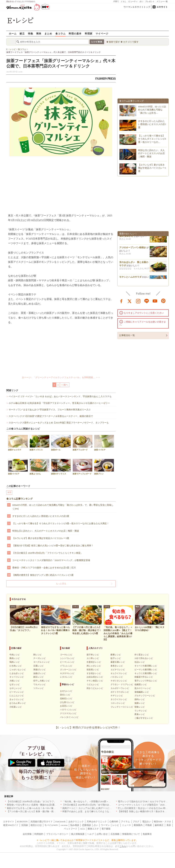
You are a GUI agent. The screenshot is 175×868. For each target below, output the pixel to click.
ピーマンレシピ (17, 692)
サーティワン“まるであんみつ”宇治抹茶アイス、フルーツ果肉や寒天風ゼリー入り (50, 410)
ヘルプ (90, 834)
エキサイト (162, 7)
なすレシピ (15, 684)
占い (142, 1)
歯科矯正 (159, 825)
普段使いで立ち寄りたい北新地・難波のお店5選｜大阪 (34, 805)
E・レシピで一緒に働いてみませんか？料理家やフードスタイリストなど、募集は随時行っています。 (88, 840)
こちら (123, 846)
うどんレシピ (93, 684)
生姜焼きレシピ (94, 662)
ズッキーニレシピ (68, 670)
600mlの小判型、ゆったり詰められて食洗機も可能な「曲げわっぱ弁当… (152, 110)
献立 (22, 33)
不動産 (149, 825)
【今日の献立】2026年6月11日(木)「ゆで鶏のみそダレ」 (90, 805)
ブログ (136, 822)
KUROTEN (22, 822)
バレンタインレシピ (69, 717)
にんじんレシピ (17, 696)
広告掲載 (115, 834)
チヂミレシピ (117, 696)
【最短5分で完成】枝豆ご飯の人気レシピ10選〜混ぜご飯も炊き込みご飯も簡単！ (53, 546)
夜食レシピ (140, 714)
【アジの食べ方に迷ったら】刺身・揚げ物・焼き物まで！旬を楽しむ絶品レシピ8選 (49, 811)
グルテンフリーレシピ (145, 696)
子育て (116, 1)
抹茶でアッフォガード (83, 467)
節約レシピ (140, 699)
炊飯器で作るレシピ (144, 677)
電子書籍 (106, 829)
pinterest (163, 301)
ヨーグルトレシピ (42, 662)
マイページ (102, 33)
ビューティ (133, 1)
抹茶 (9, 492)
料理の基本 (75, 33)
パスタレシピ (117, 677)
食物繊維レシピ (142, 692)
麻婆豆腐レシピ (118, 662)
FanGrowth (60, 822)
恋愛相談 (86, 825)
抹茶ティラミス (39, 443)
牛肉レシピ (15, 655)
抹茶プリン (104, 467)
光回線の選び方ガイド (42, 822)
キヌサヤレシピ (67, 673)
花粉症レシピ (66, 699)
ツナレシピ (38, 688)
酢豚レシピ (116, 655)
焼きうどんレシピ (95, 688)
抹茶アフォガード (83, 443)
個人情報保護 (78, 834)
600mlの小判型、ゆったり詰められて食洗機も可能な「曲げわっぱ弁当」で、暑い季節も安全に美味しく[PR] (63, 507)
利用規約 (39, 834)
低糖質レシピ (141, 684)
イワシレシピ (66, 666)
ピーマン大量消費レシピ (146, 670)
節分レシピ (65, 695)
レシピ (116, 825)
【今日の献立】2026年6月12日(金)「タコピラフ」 (31, 801)
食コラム (60, 33)
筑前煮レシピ (93, 670)
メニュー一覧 (162, 1)
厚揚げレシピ (39, 670)
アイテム (125, 822)
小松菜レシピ (16, 707)
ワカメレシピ (39, 684)
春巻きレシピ (117, 666)
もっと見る (61, 584)
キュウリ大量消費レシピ (146, 673)
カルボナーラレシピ (120, 688)
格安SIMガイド (11, 825)
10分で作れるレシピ (144, 658)
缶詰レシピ (140, 662)
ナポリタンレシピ (119, 681)
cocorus (64, 825)
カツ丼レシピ (93, 658)
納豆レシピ (38, 677)
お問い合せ (102, 834)
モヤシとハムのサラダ (130, 278)
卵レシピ (37, 655)
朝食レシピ (140, 707)
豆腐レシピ (38, 666)
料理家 (89, 33)
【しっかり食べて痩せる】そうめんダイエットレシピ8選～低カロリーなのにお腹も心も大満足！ (61, 523)
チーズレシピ (39, 658)
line (147, 301)
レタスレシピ (66, 677)
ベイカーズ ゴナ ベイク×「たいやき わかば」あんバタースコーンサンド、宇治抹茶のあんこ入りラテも (60, 396)
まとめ (48, 33)
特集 (31, 33)
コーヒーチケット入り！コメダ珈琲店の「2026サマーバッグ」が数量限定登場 (51, 560)
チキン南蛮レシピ (95, 681)
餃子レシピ (116, 658)
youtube (155, 301)
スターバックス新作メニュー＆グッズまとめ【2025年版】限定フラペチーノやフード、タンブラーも (59, 423)
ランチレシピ (141, 711)
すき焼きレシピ (94, 673)
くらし (124, 1)
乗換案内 (138, 825)
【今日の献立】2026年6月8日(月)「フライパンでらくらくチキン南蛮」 (48, 553)
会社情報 (27, 834)
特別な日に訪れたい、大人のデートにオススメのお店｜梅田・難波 (46, 531)
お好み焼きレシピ (95, 677)
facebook (121, 301)
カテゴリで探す (131, 42)
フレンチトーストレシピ (122, 707)
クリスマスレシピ (68, 713)
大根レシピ (15, 681)
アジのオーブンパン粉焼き (133, 249)
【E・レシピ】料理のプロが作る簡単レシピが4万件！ (87, 728)
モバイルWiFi (51, 825)
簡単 (39, 33)
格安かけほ (36, 825)
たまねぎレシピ (17, 673)
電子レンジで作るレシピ (146, 681)
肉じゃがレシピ (94, 666)
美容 (169, 825)
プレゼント (150, 1)
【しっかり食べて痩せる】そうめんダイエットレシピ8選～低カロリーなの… (152, 139)
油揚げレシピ (39, 673)
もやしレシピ (16, 688)
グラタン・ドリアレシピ (122, 684)
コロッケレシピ (118, 703)
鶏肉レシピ (15, 662)
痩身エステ (93, 829)
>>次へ (65, 385)
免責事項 (147, 834)
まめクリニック (76, 822)
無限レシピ (140, 703)
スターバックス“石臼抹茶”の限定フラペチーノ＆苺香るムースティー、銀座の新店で (51, 416)
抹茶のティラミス (61, 467)
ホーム (13, 33)
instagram (138, 301)
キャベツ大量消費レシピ (146, 666)
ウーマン (105, 825)
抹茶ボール (61, 443)
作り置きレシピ (142, 655)
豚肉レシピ (15, 658)
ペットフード (71, 829)
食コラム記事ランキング (19, 499)
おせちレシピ (66, 691)
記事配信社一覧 (127, 335)
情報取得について (131, 834)
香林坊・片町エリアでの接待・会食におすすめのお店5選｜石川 (44, 568)
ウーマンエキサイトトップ (137, 7)
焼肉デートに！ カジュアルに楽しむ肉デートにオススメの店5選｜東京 (98, 808)
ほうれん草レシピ (18, 703)
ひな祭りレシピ (67, 702)
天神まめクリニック (97, 822)
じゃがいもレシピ (18, 670)
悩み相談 (75, 825)
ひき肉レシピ (16, 666)
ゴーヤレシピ (66, 655)
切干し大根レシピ (42, 681)
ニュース (126, 825)
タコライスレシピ (119, 699)
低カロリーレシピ (143, 688)
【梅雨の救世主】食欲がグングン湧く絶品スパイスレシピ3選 (43, 575)
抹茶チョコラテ (18, 443)
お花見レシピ (66, 706)
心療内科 (114, 822)
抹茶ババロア (104, 443)
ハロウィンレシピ (68, 710)
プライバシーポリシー (57, 834)
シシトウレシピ (67, 658)
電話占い (147, 822)
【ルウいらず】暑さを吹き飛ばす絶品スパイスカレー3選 (41, 538)
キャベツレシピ (17, 677)
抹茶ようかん (39, 467)
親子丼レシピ (93, 655)
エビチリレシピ (118, 670)
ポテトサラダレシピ (120, 692)
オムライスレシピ (119, 673)
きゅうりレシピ (17, 699)
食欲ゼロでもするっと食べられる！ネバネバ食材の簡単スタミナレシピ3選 (44, 808)
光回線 (25, 825)
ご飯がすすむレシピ (144, 718)
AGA (82, 829)
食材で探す (114, 42)
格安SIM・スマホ (162, 822)
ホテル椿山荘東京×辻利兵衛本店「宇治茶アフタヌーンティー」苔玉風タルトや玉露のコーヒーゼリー (59, 403)
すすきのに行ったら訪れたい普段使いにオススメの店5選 (41, 516)
